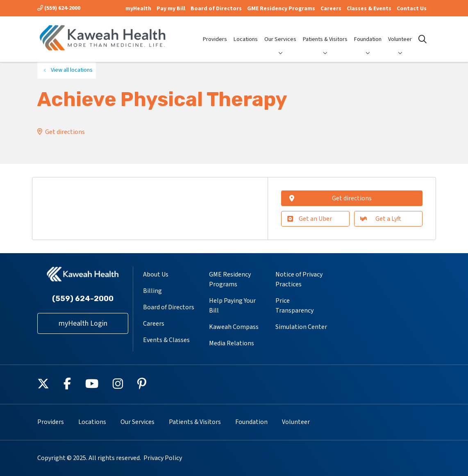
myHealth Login (83, 323)
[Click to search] (423, 39)
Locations (246, 32)
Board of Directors (216, 9)
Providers (215, 32)
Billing (152, 291)
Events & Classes (166, 340)
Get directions (65, 132)
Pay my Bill (171, 9)
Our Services (280, 32)
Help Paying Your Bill (232, 306)
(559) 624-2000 (59, 8)
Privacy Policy (163, 458)
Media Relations (232, 343)
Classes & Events (369, 9)
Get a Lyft (381, 219)
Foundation (368, 32)
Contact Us (412, 9)
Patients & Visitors (325, 32)
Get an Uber (310, 219)
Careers (331, 9)
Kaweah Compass (234, 327)
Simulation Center (301, 327)
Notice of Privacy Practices (299, 279)
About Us (156, 274)
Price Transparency (294, 306)
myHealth (138, 9)
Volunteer (400, 32)
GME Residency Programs (281, 9)
